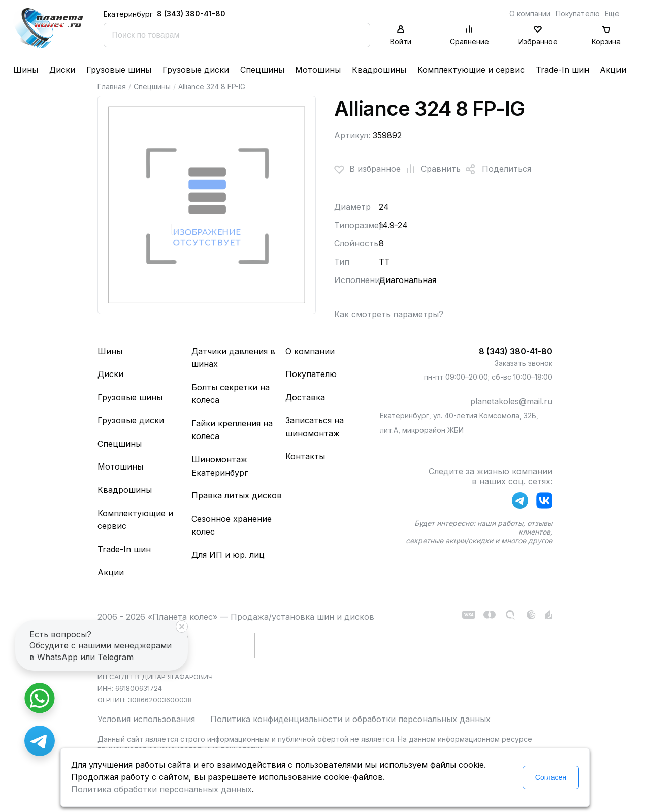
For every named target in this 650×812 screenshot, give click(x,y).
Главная (112, 87)
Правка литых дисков (237, 495)
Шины (26, 70)
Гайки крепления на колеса (232, 430)
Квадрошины (379, 70)
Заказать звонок (524, 363)
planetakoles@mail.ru (511, 401)
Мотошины (318, 70)
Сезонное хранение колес (232, 525)
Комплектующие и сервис (471, 70)
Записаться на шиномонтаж (315, 427)
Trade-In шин (562, 70)
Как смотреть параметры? (389, 314)
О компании (530, 13)
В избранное (367, 169)
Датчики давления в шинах (233, 358)
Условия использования (146, 719)
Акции (613, 70)
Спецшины (262, 70)
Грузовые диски (196, 70)
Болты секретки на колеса (231, 394)
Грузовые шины (119, 70)
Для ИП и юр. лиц (228, 555)
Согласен (551, 777)
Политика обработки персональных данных (161, 789)
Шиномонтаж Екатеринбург (220, 466)
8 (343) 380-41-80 (191, 13)
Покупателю (578, 13)
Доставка (305, 397)
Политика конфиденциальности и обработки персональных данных (350, 719)
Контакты (305, 456)
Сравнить (431, 169)
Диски (62, 70)
